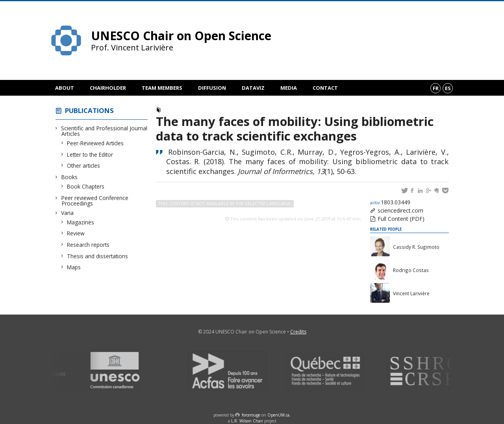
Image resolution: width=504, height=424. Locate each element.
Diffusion (212, 88)
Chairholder (108, 88)
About (65, 88)
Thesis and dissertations (98, 256)
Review (76, 233)
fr (436, 88)
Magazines (81, 222)
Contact (325, 88)
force (251, 415)
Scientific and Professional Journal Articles (104, 131)
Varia (68, 213)
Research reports (88, 245)
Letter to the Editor (90, 155)
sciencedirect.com (400, 210)
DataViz (253, 88)
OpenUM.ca (278, 415)
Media (289, 88)
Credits (298, 332)
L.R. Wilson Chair (247, 421)
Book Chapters (86, 186)
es (448, 88)
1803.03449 (390, 202)
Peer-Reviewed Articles (95, 143)
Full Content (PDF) (401, 219)
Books (69, 177)
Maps (74, 267)
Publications (89, 110)
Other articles (84, 166)
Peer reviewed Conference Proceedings (95, 201)
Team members (162, 88)
